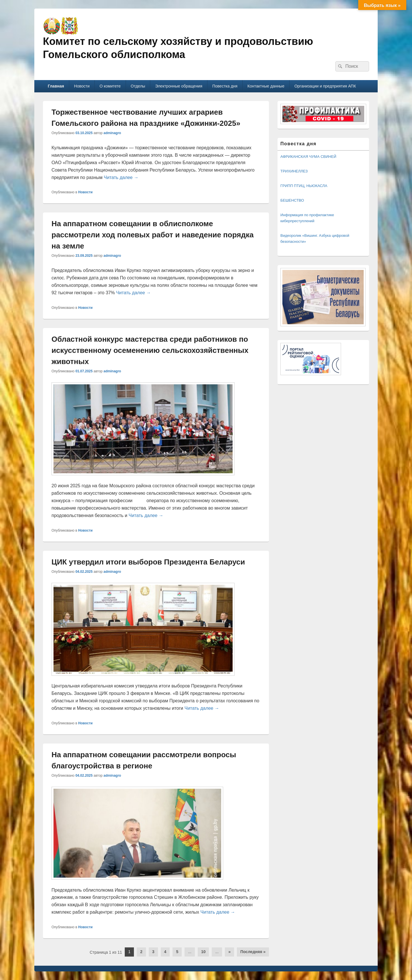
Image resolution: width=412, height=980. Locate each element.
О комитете (110, 86)
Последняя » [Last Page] (253, 952)
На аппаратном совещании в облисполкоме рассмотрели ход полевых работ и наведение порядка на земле (152, 235)
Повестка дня (225, 86)
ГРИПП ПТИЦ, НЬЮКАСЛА (304, 186)
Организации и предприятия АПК (325, 86)
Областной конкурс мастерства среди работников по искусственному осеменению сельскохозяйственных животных (150, 350)
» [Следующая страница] (229, 952)
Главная (56, 86)
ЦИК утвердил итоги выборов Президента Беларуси (148, 562)
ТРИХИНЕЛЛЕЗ (294, 171)
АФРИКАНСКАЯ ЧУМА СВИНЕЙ (308, 157)
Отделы (138, 86)
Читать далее (121, 177)
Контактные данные (266, 86)
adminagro (112, 133)
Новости (82, 86)
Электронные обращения (179, 86)
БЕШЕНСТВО (292, 200)
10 (203, 952)
